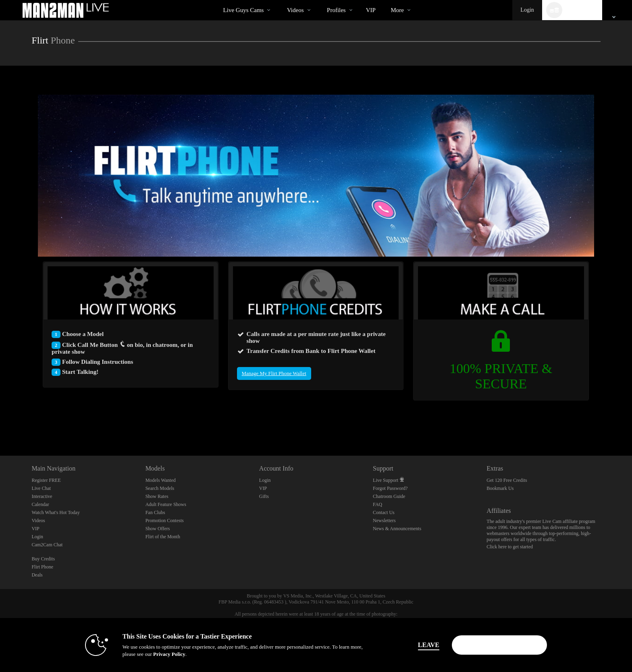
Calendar (40, 504)
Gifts (264, 496)
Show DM (0, 426)
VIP (371, 10)
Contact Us (384, 512)
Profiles (336, 10)
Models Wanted (161, 480)
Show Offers (158, 529)
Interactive (42, 496)
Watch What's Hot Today (56, 512)
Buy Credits (43, 559)
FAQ (377, 504)
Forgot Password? (390, 488)
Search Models (160, 488)
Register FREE (46, 480)
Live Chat (41, 488)
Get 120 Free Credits (507, 480)
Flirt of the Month (163, 537)
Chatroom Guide (389, 496)
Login (527, 10)
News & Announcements (397, 529)
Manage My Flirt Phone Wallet (274, 373)
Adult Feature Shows (166, 504)
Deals (37, 575)
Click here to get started (510, 547)
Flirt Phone (42, 567)
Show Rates (157, 496)
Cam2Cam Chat (47, 545)
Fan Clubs (155, 512)
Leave (429, 645)
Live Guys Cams (244, 10)
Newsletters (384, 521)
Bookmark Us (500, 488)
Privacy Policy (169, 654)
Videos (295, 10)
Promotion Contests (165, 521)
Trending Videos (280, 0)
